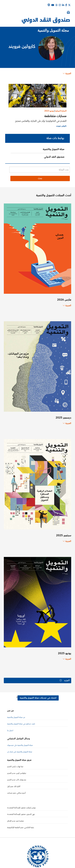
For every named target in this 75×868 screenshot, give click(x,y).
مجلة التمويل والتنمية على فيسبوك (20, 745)
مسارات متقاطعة (55, 116)
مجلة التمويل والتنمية (54, 149)
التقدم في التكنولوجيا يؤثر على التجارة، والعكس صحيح (41, 121)
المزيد (65, 680)
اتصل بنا (10, 731)
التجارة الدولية (61, 111)
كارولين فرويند (61, 126)
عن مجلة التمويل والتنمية (16, 717)
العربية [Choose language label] (67, 74)
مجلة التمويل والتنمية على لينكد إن (20, 752)
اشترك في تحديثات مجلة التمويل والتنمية (38, 698)
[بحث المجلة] (40, 170)
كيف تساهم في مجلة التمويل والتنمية (21, 724)
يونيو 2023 (49, 111)
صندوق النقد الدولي (54, 157)
